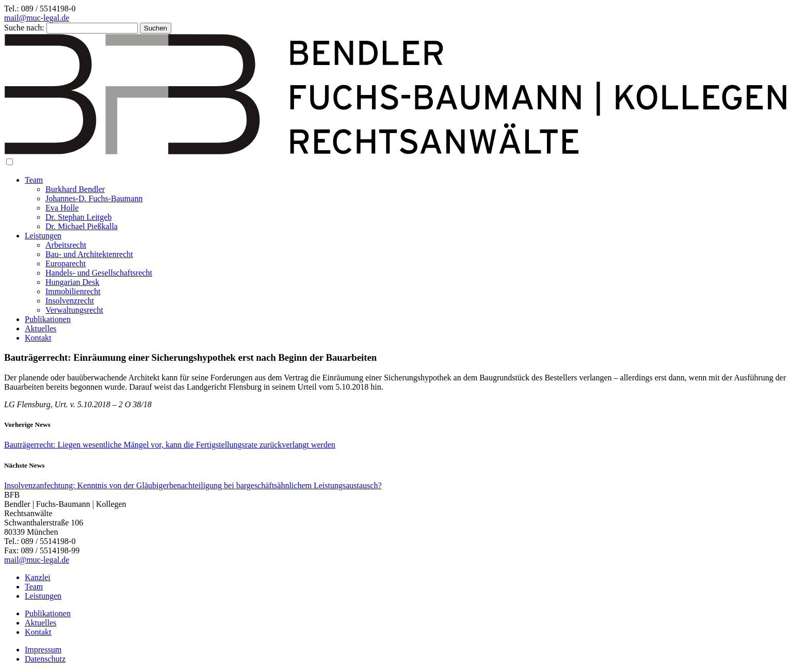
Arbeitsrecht (66, 245)
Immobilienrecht (73, 291)
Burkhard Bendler (75, 189)
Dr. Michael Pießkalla (82, 226)
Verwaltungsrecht (74, 310)
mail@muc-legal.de (37, 18)
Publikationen (48, 319)
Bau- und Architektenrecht (89, 254)
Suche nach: (24, 28)
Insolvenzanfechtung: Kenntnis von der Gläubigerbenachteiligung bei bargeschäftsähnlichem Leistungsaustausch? (193, 485)
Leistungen (43, 236)
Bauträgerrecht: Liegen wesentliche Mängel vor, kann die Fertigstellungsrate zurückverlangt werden (170, 445)
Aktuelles (41, 329)
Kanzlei (38, 577)
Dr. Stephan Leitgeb (78, 217)
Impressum (43, 650)
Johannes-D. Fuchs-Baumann (94, 198)
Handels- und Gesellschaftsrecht (99, 273)
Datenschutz (45, 659)
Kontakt (38, 338)
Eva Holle (62, 208)
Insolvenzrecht (70, 301)
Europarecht (66, 263)
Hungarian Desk (72, 282)
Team (34, 180)
